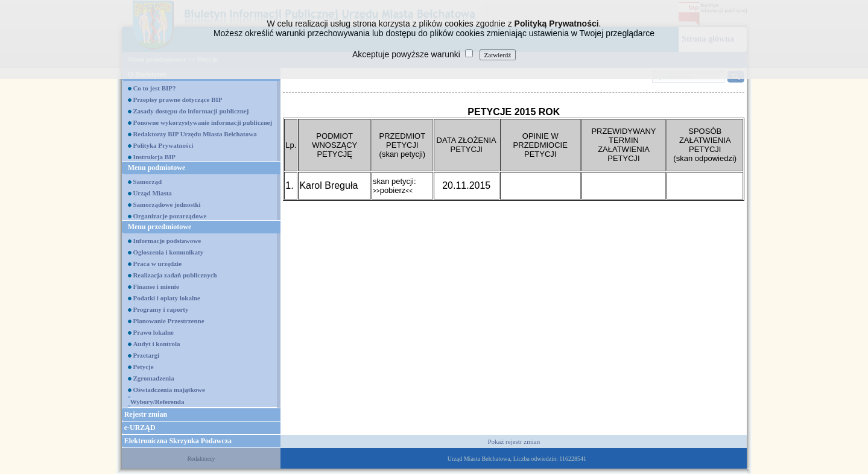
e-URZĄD (140, 428)
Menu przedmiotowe (160, 227)
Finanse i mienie (156, 286)
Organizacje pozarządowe (169, 216)
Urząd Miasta (152, 193)
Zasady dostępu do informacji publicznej (191, 111)
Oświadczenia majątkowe (169, 390)
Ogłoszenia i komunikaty (168, 252)
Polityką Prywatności (557, 24)
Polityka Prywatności (163, 145)
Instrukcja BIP (154, 157)
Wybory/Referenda (157, 402)
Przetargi (146, 355)
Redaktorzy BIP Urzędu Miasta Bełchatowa (195, 134)
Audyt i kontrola (156, 344)
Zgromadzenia (153, 378)
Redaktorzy (201, 459)
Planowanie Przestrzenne (168, 321)
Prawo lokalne (153, 332)
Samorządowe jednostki (166, 204)
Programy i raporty (160, 309)
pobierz (393, 190)
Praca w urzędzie (157, 264)
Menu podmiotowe (157, 168)
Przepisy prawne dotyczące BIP (177, 100)
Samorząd (147, 182)
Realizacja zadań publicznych (175, 275)
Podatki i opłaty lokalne (166, 298)
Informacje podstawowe (167, 241)
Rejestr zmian (146, 414)
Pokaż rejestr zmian (514, 441)
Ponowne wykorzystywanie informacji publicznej (202, 122)
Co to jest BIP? (154, 88)
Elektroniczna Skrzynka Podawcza (178, 441)
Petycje (143, 367)
